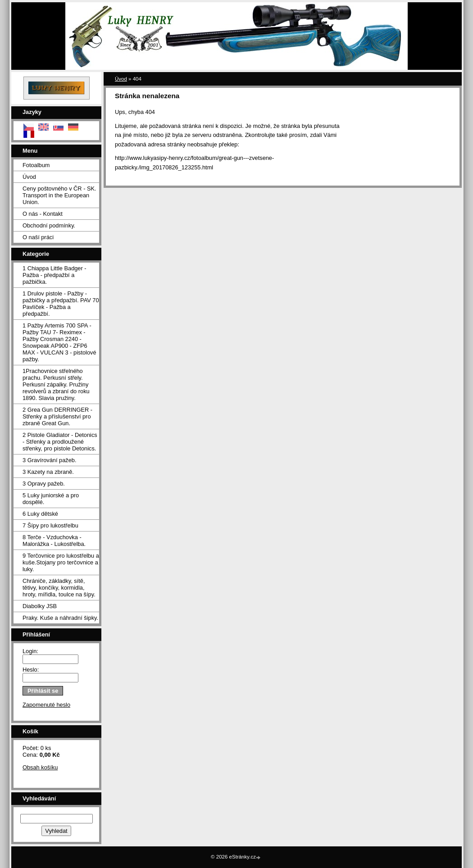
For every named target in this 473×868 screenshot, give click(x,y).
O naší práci (38, 237)
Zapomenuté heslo (46, 705)
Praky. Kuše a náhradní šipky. (60, 618)
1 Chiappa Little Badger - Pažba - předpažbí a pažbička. (55, 275)
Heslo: (31, 670)
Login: (30, 651)
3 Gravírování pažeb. (50, 460)
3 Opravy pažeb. (44, 484)
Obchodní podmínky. (49, 225)
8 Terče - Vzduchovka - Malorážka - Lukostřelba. (54, 541)
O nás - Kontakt (43, 214)
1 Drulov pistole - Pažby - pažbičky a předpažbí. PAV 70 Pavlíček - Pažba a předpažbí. (61, 304)
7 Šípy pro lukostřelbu (50, 525)
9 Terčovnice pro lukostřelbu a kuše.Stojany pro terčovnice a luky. (61, 562)
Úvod (29, 177)
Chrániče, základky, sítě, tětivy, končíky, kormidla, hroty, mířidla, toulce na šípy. (59, 588)
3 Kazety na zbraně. (48, 472)
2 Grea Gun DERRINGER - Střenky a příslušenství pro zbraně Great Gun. (57, 416)
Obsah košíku (40, 767)
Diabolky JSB (40, 606)
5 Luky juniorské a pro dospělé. (51, 499)
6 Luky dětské (40, 514)
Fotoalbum (36, 165)
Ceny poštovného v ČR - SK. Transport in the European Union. (59, 195)
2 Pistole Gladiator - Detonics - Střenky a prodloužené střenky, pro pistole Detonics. (60, 442)
